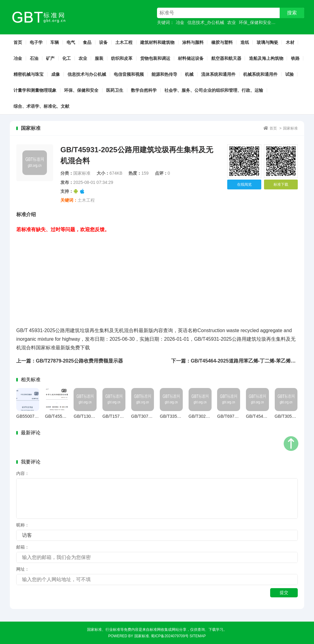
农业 (232, 22)
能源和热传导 (164, 74)
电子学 (36, 42)
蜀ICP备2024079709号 (170, 636)
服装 (99, 58)
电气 (71, 42)
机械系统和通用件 (260, 74)
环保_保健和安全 (255, 22)
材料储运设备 (191, 58)
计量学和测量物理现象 (35, 90)
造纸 (245, 42)
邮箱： (23, 547)
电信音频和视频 (129, 74)
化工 (67, 58)
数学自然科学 (144, 90)
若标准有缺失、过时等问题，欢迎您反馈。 (63, 229)
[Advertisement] (157, 277)
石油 (34, 58)
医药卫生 (115, 90)
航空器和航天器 (226, 58)
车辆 (55, 42)
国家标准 (290, 128)
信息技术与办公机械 (87, 74)
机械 (189, 74)
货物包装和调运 (155, 58)
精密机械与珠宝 (29, 74)
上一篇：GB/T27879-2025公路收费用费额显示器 (70, 361)
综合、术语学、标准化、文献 (41, 106)
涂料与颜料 (193, 42)
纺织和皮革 (122, 58)
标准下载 (281, 184)
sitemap (198, 636)
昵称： (23, 525)
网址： (23, 569)
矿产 (50, 58)
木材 (290, 42)
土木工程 (124, 42)
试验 (289, 74)
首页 (18, 42)
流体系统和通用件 (218, 74)
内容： (23, 473)
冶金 (180, 22)
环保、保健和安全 (81, 90)
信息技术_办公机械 (206, 22)
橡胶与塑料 (222, 42)
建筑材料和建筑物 (157, 42)
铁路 (295, 58)
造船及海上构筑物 (266, 58)
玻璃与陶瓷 (267, 42)
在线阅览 (244, 184)
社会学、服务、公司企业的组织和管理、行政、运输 (214, 90)
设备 (103, 42)
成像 (56, 74)
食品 (87, 42)
